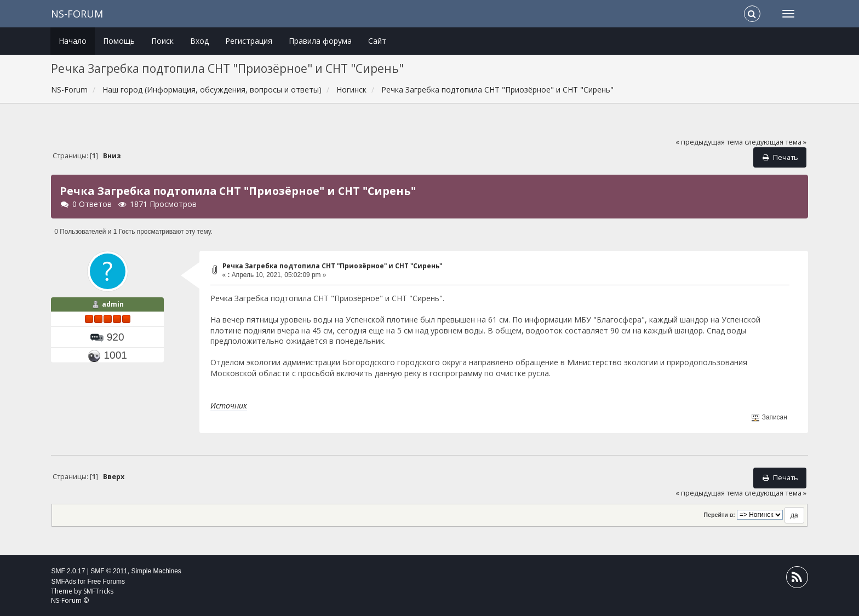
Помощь (119, 41)
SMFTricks (98, 591)
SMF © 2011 (109, 571)
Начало (73, 41)
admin (113, 304)
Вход (199, 41)
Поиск (162, 41)
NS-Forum (77, 14)
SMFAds (63, 582)
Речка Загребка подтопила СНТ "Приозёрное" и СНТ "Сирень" (332, 266)
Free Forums (106, 582)
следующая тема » (775, 142)
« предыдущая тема (709, 142)
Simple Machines (156, 571)
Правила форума (320, 41)
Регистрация (249, 41)
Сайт (377, 41)
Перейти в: (719, 515)
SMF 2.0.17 (68, 571)
